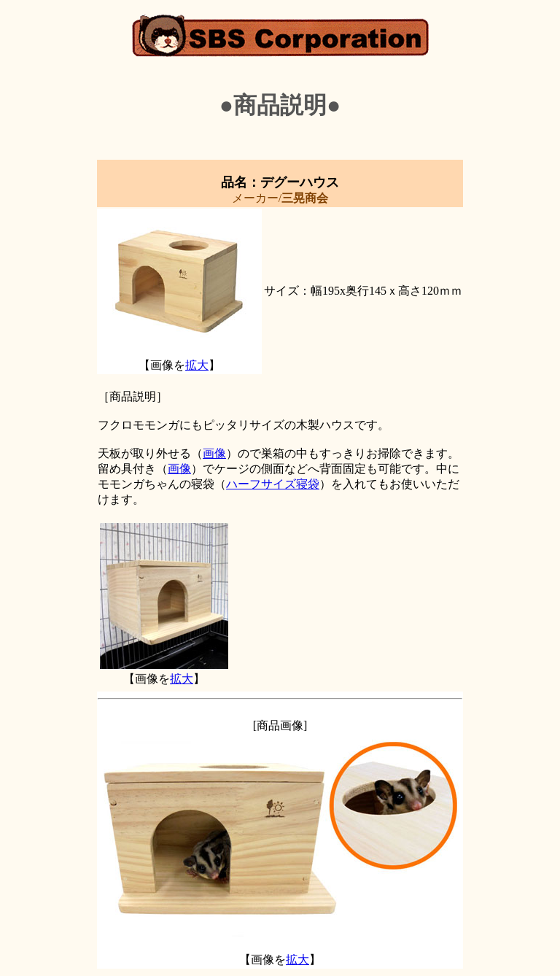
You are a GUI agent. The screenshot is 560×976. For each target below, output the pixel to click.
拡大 (197, 365)
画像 (214, 453)
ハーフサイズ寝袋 (273, 484)
